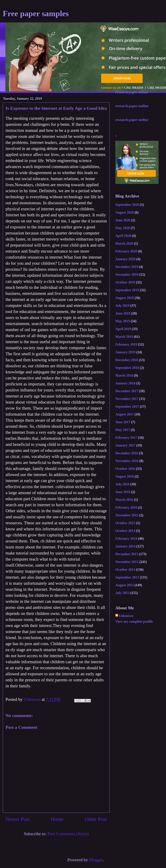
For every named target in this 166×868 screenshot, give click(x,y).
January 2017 (125, 445)
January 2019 (125, 352)
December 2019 (127, 267)
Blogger (96, 860)
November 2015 (127, 515)
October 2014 (125, 531)
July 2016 (122, 484)
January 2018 (125, 383)
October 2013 (125, 570)
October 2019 (125, 282)
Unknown (126, 616)
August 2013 (124, 585)
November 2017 (127, 399)
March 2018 (124, 375)
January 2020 (125, 259)
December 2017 (127, 391)
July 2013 (122, 593)
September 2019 (127, 290)
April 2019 (123, 329)
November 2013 (127, 562)
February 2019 (126, 344)
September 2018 (127, 368)
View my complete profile (134, 621)
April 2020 (123, 236)
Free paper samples (36, 14)
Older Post (96, 819)
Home (57, 819)
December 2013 (127, 554)
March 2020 (124, 243)
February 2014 (126, 538)
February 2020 (126, 251)
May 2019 (123, 321)
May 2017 (123, 430)
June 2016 (123, 492)
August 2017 (124, 414)
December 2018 (127, 360)
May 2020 (123, 228)
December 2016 (127, 453)
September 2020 (127, 205)
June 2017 (123, 422)
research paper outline (132, 92)
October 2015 (125, 523)
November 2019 (127, 274)
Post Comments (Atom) (68, 834)
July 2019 (122, 306)
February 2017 (126, 438)
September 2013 (127, 577)
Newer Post (18, 819)
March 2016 (124, 500)
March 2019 (124, 337)
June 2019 (123, 313)
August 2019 (124, 298)
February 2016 (126, 507)
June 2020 (123, 220)
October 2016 (125, 469)
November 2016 (127, 461)
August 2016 (124, 476)
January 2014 (125, 546)
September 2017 (127, 406)
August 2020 (124, 212)
